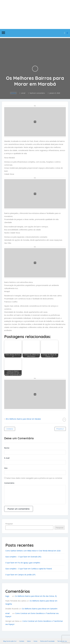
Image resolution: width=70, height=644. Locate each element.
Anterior (10, 429)
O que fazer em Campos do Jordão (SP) (20, 575)
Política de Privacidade (47, 641)
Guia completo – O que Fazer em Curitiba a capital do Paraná (29, 569)
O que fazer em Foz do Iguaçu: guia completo (23, 563)
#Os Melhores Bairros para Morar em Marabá (23, 419)
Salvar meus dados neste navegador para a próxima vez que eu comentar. (34, 478)
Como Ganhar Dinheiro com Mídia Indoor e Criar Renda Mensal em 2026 (33, 551)
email (7, 613)
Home (35, 641)
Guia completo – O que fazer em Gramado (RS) (23, 557)
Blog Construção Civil (10, 641)
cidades (13, 93)
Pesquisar (9, 524)
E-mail (7, 458)
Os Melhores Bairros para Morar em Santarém (40, 609)
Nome (7, 448)
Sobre (29, 641)
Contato (22, 641)
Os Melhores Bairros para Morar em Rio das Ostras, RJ (36, 596)
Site (6, 468)
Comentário (9, 483)
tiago (7, 596)
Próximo (60, 429)
